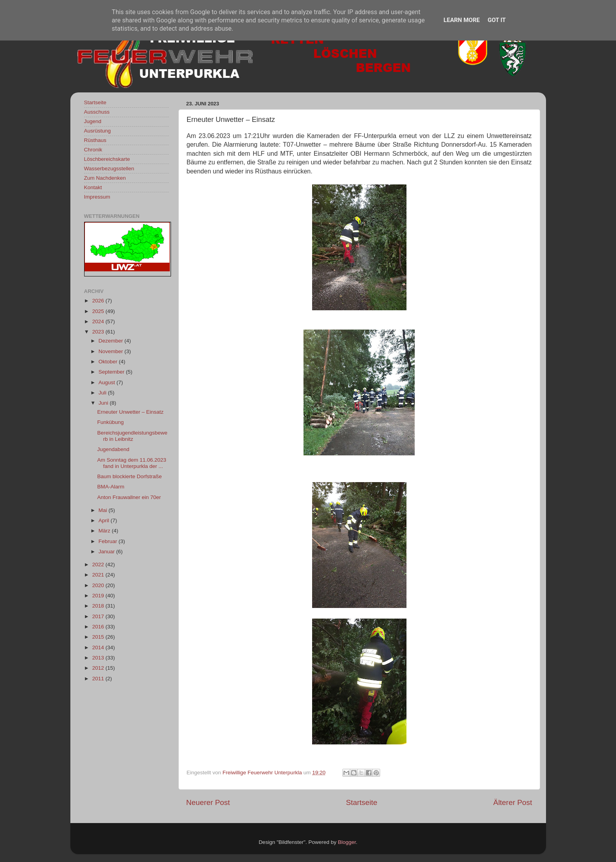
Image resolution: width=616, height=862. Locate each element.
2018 (99, 606)
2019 (99, 596)
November (112, 351)
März (105, 531)
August (108, 382)
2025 (99, 311)
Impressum (97, 197)
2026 (99, 301)
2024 (99, 321)
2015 (99, 637)
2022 (99, 565)
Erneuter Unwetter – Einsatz (130, 412)
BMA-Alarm (111, 487)
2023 (99, 332)
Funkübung (110, 422)
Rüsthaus (95, 140)
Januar (108, 552)
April (105, 520)
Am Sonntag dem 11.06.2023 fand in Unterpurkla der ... (132, 463)
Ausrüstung (97, 131)
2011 (99, 679)
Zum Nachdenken (105, 178)
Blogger (347, 842)
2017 (99, 616)
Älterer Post (513, 802)
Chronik (93, 150)
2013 (99, 658)
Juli (103, 393)
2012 (99, 668)
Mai (104, 510)
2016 (99, 627)
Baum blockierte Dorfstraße (129, 476)
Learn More (462, 20)
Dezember (112, 341)
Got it (496, 20)
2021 (99, 575)
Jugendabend (113, 449)
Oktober (109, 362)
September (112, 372)
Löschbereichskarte (107, 159)
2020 (99, 585)
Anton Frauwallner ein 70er (129, 497)
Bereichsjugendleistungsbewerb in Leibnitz (132, 436)
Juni (104, 403)
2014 (99, 647)
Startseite (362, 802)
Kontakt (93, 187)
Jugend (93, 121)
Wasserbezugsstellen (109, 169)
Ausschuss (97, 112)
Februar (109, 541)
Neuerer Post (208, 802)
